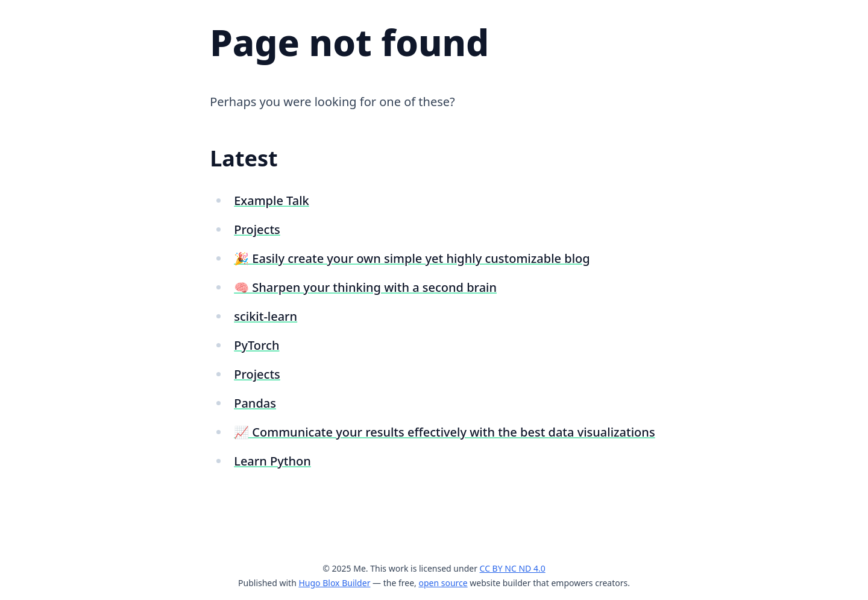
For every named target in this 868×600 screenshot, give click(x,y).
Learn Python (272, 461)
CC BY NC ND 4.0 (513, 568)
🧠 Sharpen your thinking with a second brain (365, 287)
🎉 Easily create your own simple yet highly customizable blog (412, 258)
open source (443, 583)
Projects (257, 229)
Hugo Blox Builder (334, 583)
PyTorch (256, 345)
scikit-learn (266, 316)
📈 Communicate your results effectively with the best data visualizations (444, 432)
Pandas (255, 403)
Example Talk (272, 201)
